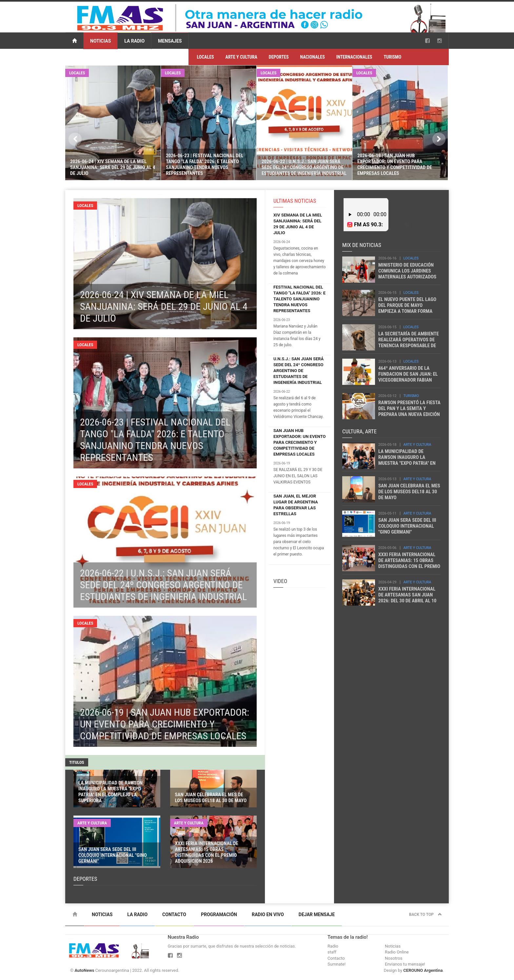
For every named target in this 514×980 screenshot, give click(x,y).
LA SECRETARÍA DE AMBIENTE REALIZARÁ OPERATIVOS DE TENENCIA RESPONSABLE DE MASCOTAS (409, 343)
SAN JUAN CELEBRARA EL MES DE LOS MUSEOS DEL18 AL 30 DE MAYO (409, 492)
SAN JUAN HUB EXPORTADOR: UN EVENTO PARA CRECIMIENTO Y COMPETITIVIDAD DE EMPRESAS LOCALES (300, 442)
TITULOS (77, 762)
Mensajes (170, 41)
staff (332, 952)
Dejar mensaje (317, 914)
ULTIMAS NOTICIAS (295, 201)
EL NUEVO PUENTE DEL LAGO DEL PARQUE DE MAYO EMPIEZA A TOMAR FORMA (407, 305)
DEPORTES (279, 57)
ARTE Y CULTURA (241, 57)
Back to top (425, 914)
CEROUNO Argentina (423, 970)
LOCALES (205, 57)
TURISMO (392, 57)
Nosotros (394, 958)
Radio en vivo (268, 914)
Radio (333, 946)
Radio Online (397, 952)
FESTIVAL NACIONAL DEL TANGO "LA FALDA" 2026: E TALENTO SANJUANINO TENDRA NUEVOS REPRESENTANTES (299, 299)
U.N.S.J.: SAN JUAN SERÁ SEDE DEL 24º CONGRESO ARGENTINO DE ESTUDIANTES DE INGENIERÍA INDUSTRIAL (298, 371)
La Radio (134, 41)
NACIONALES (312, 57)
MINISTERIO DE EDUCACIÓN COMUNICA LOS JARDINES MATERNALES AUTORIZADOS (407, 271)
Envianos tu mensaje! (405, 964)
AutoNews (84, 970)
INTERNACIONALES (354, 57)
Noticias (100, 41)
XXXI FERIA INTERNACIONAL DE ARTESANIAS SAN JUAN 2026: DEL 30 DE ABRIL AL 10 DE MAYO (407, 598)
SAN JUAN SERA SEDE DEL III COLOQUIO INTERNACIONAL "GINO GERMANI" (407, 526)
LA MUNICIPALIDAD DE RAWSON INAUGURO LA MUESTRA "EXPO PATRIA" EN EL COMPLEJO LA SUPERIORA (408, 460)
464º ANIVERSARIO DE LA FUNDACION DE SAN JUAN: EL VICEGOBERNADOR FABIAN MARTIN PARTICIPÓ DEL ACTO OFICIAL (408, 380)
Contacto (174, 914)
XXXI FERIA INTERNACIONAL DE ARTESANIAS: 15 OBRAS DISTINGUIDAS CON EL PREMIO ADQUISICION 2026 (409, 563)
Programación (219, 914)
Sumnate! (336, 964)
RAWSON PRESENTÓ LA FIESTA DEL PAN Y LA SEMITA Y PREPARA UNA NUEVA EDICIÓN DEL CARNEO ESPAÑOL (409, 411)
